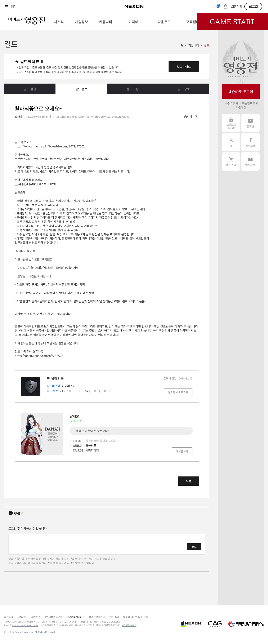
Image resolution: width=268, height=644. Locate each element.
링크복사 (186, 117)
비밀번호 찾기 (250, 103)
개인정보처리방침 (75, 617)
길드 (207, 45)
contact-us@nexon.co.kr (25, 625)
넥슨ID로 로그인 (241, 92)
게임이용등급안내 (53, 617)
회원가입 (237, 7)
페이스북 (250, 142)
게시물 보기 (182, 451)
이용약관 (35, 617)
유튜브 (250, 123)
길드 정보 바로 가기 (178, 392)
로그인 (253, 6)
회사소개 (9, 617)
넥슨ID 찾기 (231, 103)
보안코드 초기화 (231, 123)
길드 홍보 (81, 89)
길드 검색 (30, 89)
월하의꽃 (91, 445)
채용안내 (22, 617)
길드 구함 (132, 89)
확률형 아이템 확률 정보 (135, 617)
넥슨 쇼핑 (231, 161)
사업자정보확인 (129, 625)
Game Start (232, 22)
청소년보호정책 (97, 617)
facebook (191, 117)
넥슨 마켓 (250, 161)
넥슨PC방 (114, 617)
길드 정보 (184, 89)
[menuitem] (59, 22)
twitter (197, 117)
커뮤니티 (194, 45)
